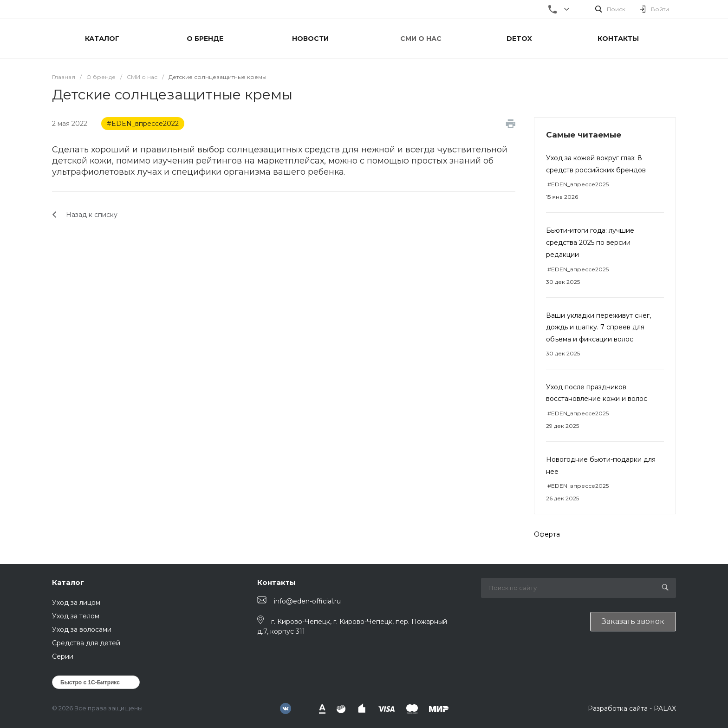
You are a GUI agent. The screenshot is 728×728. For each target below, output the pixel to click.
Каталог (68, 582)
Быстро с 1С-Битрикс (90, 682)
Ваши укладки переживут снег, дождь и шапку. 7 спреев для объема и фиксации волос (598, 327)
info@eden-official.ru (307, 601)
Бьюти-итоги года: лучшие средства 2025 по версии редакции (590, 242)
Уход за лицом (76, 603)
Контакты (276, 582)
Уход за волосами (82, 630)
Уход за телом (76, 616)
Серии (63, 656)
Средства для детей (86, 643)
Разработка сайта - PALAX (632, 708)
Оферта (547, 534)
